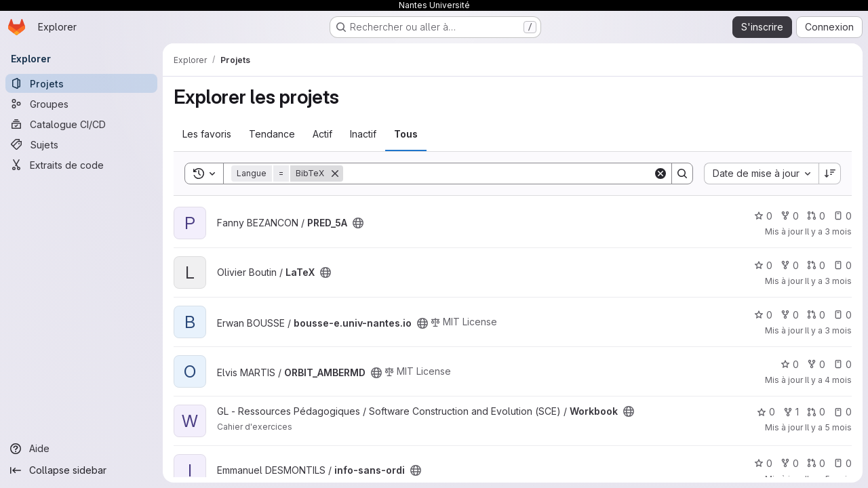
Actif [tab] (322, 134)
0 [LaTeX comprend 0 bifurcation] (790, 265)
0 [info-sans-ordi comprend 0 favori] (763, 463)
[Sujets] (81, 144)
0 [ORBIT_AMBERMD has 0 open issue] (843, 364)
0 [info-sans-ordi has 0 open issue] (843, 463)
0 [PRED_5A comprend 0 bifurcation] (790, 216)
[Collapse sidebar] (81, 470)
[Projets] (81, 83)
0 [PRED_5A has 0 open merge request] (816, 216)
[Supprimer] (335, 174)
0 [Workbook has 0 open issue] (843, 412)
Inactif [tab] (363, 134)
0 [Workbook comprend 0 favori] (766, 412)
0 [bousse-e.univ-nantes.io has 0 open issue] (843, 315)
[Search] (498, 174)
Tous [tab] (406, 134)
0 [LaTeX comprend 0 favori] (763, 265)
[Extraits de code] (81, 165)
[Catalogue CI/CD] (81, 124)
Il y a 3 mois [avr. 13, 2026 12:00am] (828, 231)
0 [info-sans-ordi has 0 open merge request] (816, 463)
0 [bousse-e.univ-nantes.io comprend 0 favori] (763, 315)
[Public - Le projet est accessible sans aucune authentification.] (358, 223)
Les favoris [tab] (207, 134)
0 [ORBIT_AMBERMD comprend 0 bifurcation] (816, 364)
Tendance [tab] (272, 134)
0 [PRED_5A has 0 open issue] (843, 216)
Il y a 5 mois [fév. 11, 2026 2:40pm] (828, 427)
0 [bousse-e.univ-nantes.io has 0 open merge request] (816, 315)
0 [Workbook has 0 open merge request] (816, 412)
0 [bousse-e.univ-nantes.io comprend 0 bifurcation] (790, 315)
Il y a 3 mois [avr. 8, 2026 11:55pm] (828, 281)
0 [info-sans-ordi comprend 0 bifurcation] (790, 463)
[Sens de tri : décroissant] (830, 174)
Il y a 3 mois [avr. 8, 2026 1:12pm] (828, 330)
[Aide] (81, 449)
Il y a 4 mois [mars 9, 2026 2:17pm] (828, 380)
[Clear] (660, 174)
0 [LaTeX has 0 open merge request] (816, 265)
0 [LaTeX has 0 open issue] (843, 265)
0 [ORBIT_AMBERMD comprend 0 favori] (790, 364)
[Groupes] (81, 104)
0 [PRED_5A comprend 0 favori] (763, 216)
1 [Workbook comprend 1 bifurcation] (791, 412)
